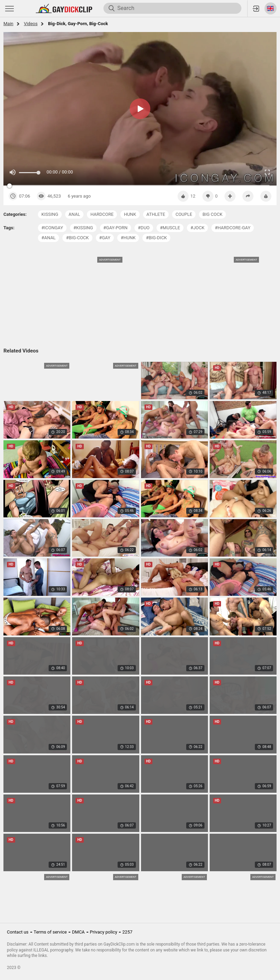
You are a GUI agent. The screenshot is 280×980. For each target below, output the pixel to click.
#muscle (170, 228)
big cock (212, 214)
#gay (105, 238)
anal (74, 214)
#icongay (52, 228)
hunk (130, 214)
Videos (31, 24)
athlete (156, 214)
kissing (50, 214)
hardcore (102, 214)
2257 (127, 932)
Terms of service (50, 932)
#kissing (83, 228)
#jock (197, 228)
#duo (144, 228)
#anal (48, 238)
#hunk (128, 238)
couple (184, 214)
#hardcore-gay (233, 228)
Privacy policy (104, 932)
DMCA (78, 932)
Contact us (18, 932)
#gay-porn (116, 228)
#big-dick (156, 238)
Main (8, 24)
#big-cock (77, 238)
